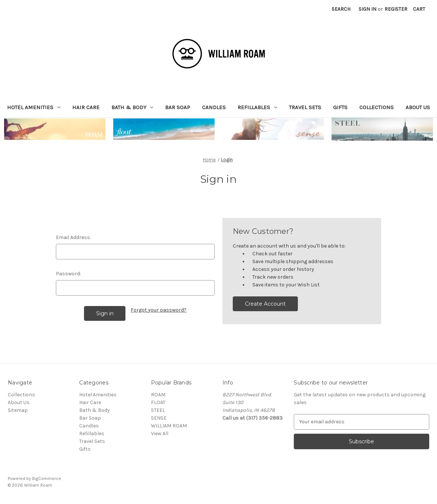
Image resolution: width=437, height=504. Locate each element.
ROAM (158, 395)
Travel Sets (305, 107)
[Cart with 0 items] (419, 9)
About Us (418, 107)
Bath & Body (132, 107)
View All (160, 434)
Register (396, 9)
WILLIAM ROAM (169, 426)
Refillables (257, 107)
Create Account (265, 304)
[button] (55, 129)
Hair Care (86, 107)
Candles (214, 107)
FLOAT (158, 402)
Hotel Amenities (34, 107)
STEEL (158, 410)
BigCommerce (47, 478)
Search (341, 9)
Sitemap (18, 410)
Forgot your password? (159, 310)
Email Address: (73, 237)
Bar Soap (178, 107)
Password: (68, 274)
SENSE (159, 418)
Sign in (367, 9)
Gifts (340, 107)
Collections (377, 107)
